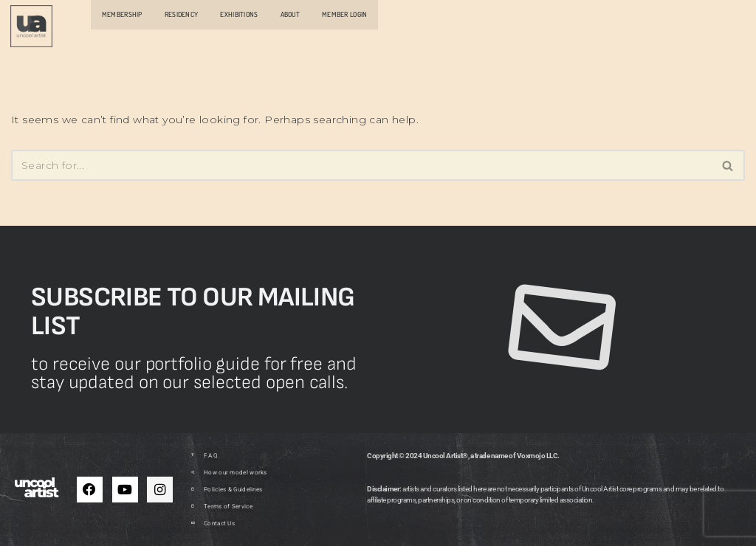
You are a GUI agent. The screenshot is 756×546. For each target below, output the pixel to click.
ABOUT (290, 14)
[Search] (361, 165)
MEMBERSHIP (122, 14)
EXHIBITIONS (239, 14)
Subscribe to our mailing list (193, 312)
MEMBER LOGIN (344, 14)
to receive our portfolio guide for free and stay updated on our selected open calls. (194, 373)
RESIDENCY (182, 14)
